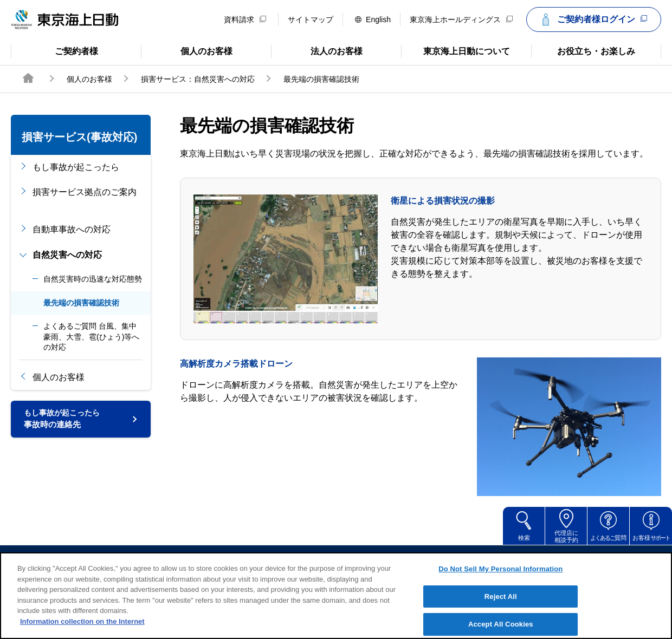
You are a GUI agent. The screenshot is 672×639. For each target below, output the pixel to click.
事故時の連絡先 (62, 421)
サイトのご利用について (260, 560)
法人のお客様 (317, 50)
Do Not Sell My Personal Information (500, 580)
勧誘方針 (344, 560)
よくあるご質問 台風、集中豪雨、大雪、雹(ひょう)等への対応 (91, 337)
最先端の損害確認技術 (81, 303)
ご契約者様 (54, 50)
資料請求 (245, 19)
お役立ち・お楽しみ (583, 50)
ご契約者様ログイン (592, 19)
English (373, 19)
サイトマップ (311, 19)
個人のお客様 (187, 50)
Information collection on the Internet (82, 633)
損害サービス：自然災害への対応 (198, 79)
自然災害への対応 (67, 255)
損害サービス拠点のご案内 (85, 198)
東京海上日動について (455, 50)
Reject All (501, 608)
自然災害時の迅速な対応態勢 (93, 279)
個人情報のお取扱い (419, 560)
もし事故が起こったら (76, 167)
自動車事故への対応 (72, 229)
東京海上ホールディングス (461, 19)
